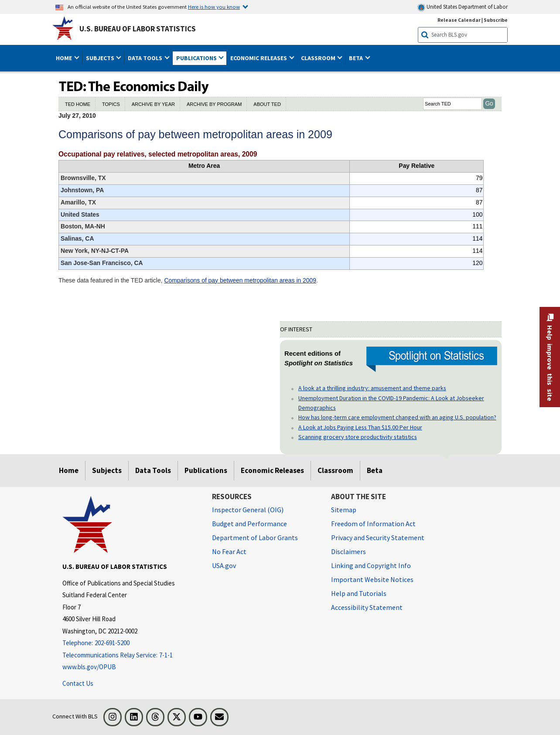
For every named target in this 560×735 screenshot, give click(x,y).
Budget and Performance (249, 524)
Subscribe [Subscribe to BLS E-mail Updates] (496, 20)
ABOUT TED (267, 104)
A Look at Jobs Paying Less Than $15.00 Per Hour (360, 427)
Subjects (107, 470)
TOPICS (111, 104)
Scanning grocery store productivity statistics (358, 437)
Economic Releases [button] (259, 58)
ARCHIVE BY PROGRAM (214, 104)
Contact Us (78, 683)
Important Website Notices (372, 579)
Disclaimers (348, 551)
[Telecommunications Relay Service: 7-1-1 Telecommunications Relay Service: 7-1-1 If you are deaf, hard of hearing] (130, 655)
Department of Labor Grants (255, 538)
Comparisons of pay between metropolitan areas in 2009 (240, 280)
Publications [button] (197, 58)
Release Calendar (459, 20)
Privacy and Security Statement (378, 538)
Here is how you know (214, 7)
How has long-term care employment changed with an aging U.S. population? (397, 417)
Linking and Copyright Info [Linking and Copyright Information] (371, 565)
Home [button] (65, 58)
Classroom (335, 470)
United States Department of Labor (463, 7)
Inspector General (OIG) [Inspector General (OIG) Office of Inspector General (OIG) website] (248, 510)
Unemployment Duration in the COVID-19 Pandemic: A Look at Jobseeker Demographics (391, 403)
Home (69, 470)
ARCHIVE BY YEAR (153, 104)
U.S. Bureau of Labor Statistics (138, 29)
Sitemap (344, 510)
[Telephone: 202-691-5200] (130, 643)
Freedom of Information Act (373, 524)
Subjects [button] (101, 58)
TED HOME (78, 104)
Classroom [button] (319, 58)
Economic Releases (272, 470)
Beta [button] (357, 58)
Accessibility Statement (367, 607)
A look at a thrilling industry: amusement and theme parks (372, 388)
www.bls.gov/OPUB (89, 667)
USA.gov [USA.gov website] (224, 565)
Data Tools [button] (146, 58)
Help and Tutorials (359, 593)
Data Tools (153, 470)
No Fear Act (229, 551)
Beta (375, 470)
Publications (206, 470)
